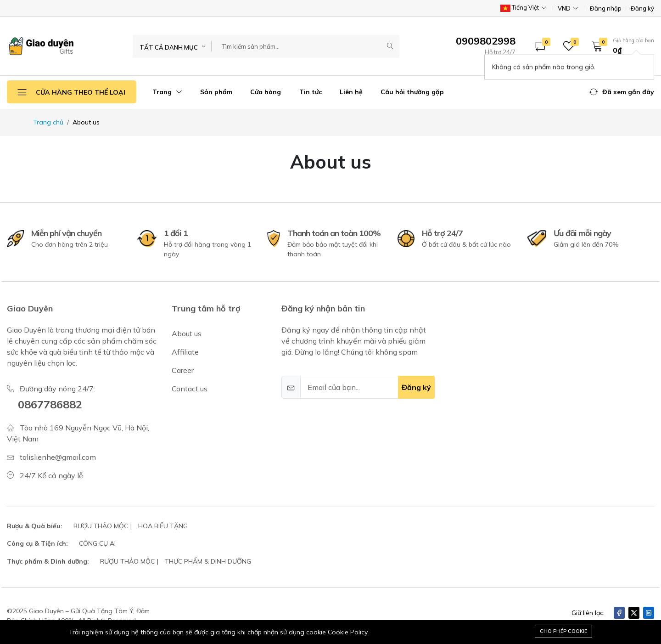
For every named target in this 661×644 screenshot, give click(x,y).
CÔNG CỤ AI (97, 543)
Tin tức (311, 92)
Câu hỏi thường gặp (412, 92)
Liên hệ (351, 92)
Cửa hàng (266, 92)
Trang (167, 92)
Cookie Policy (348, 632)
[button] (620, 46)
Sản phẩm (216, 92)
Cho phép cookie (563, 631)
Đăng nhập (606, 8)
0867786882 (50, 404)
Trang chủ (48, 122)
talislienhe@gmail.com (58, 457)
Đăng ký (642, 8)
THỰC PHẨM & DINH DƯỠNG (208, 561)
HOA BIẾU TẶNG (163, 526)
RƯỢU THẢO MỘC (101, 526)
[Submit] (390, 46)
